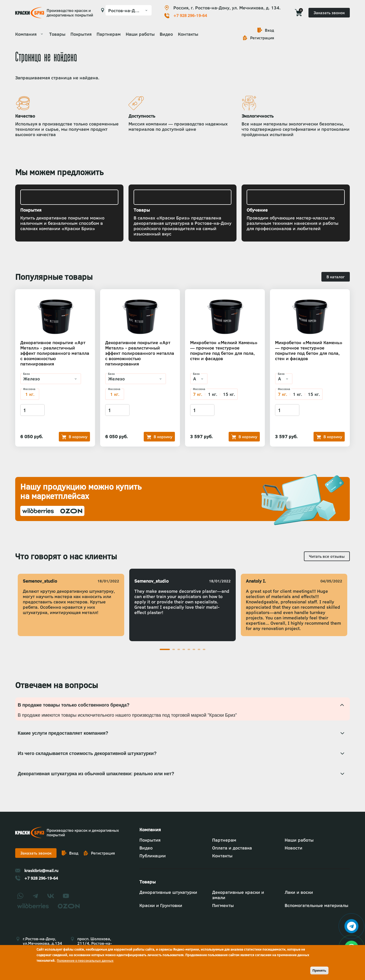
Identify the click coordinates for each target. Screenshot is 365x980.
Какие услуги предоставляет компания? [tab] (63, 733)
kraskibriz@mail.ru (41, 871)
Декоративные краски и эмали (238, 895)
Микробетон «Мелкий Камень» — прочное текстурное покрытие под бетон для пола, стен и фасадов (224, 350)
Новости (294, 848)
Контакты (188, 34)
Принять (319, 970)
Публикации (153, 856)
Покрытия (81, 34)
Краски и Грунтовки (161, 905)
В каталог (336, 277)
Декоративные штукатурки (168, 892)
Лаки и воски (299, 892)
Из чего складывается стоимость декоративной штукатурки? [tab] (87, 753)
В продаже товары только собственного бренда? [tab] (74, 705)
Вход (269, 30)
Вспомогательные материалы (316, 905)
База (26, 374)
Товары (57, 34)
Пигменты (223, 905)
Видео (166, 34)
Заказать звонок (329, 13)
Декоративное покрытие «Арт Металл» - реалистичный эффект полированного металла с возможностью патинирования (55, 353)
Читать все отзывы (327, 556)
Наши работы (140, 34)
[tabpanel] (182, 605)
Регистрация (262, 38)
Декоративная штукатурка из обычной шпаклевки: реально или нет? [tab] (97, 774)
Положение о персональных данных (85, 960)
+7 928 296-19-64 (190, 16)
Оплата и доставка (232, 848)
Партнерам (109, 34)
